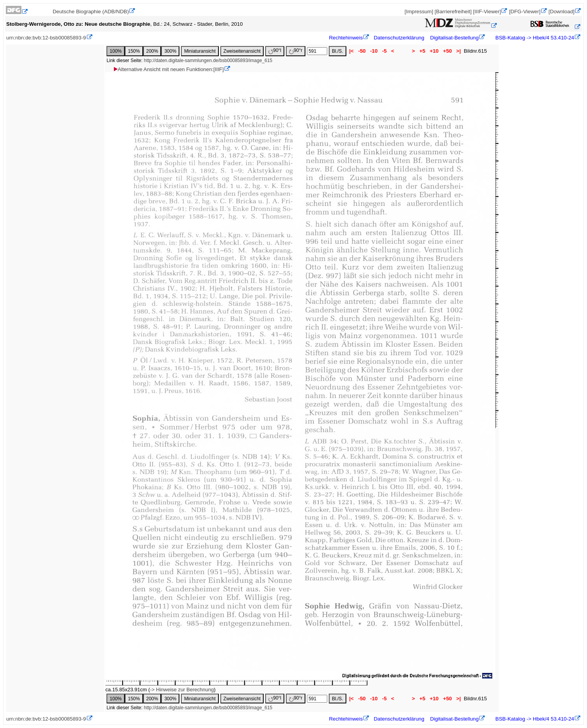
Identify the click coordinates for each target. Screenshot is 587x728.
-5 (384, 51)
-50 (362, 51)
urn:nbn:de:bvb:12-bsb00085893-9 (46, 38)
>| (458, 51)
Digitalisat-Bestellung (454, 38)
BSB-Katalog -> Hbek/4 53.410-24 (534, 38)
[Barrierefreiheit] (453, 12)
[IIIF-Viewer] (487, 12)
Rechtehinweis (346, 38)
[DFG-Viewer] (525, 12)
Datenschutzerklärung (399, 38)
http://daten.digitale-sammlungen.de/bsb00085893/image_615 (208, 61)
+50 (447, 51)
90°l (275, 51)
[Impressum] (419, 12)
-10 (374, 51)
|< (352, 51)
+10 (434, 51)
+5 (423, 51)
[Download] (561, 12)
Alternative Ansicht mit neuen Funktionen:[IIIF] (168, 69)
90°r (296, 51)
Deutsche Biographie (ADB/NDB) (91, 12)
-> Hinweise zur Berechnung (182, 690)
